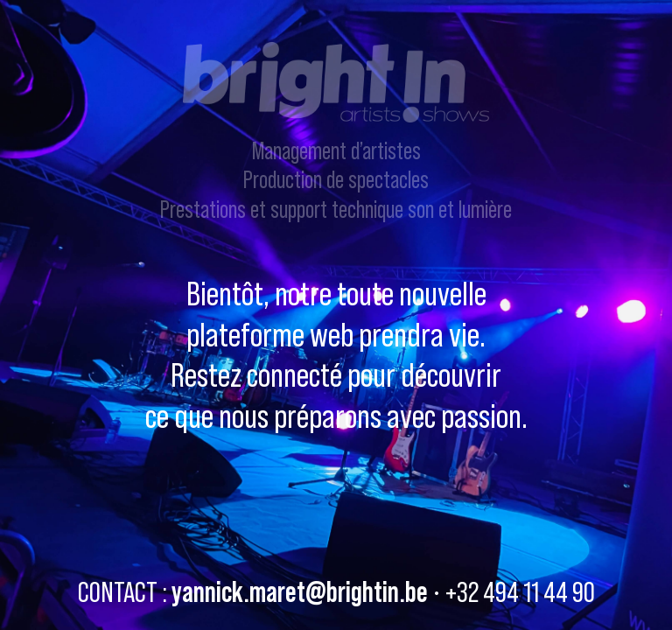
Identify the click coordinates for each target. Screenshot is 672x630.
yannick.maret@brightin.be (300, 591)
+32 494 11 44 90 (520, 591)
